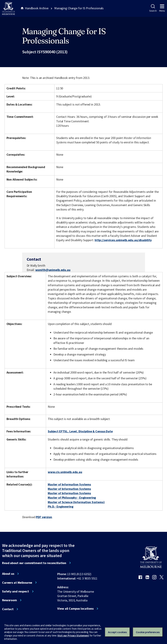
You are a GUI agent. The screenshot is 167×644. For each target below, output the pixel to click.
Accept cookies (117, 632)
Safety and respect (16, 591)
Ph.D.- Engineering (61, 506)
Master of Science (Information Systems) (76, 502)
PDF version (44, 517)
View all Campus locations (75, 609)
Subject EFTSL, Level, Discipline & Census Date (80, 431)
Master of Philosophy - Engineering (72, 498)
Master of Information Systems (69, 484)
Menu (162, 8)
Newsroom (9, 600)
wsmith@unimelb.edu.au (53, 270)
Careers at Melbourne (17, 583)
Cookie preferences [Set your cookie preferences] (148, 632)
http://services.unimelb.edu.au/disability (123, 240)
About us (8, 574)
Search (153, 8)
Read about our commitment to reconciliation (34, 563)
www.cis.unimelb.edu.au (65, 472)
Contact (8, 609)
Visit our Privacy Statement (73, 635)
